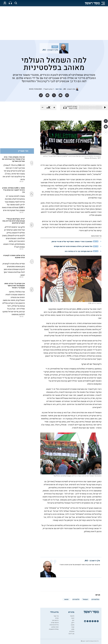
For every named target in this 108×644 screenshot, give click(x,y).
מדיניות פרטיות (54, 625)
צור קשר (56, 616)
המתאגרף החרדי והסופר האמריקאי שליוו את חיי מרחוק (72, 242)
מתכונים (72, 631)
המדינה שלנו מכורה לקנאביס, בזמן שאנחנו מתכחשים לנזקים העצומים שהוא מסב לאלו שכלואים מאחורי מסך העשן (14, 269)
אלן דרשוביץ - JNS (50, 50)
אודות (57, 618)
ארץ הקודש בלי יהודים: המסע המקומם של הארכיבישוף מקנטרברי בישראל (15, 286)
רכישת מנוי (55, 620)
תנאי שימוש (55, 627)
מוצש (73, 625)
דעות (55, 47)
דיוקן (73, 623)
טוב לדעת (71, 634)
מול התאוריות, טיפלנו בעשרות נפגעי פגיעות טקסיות (73, 246)
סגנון (73, 629)
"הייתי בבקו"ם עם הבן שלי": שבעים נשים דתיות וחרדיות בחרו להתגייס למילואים (14, 221)
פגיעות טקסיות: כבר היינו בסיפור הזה (79, 251)
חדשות (72, 616)
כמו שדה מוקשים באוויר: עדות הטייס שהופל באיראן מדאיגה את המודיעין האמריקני (13, 159)
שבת (73, 627)
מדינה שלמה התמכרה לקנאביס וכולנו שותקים (14, 256)
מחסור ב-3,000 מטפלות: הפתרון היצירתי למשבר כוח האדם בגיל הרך (14, 190)
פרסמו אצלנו (55, 623)
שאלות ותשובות (54, 629)
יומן (73, 620)
